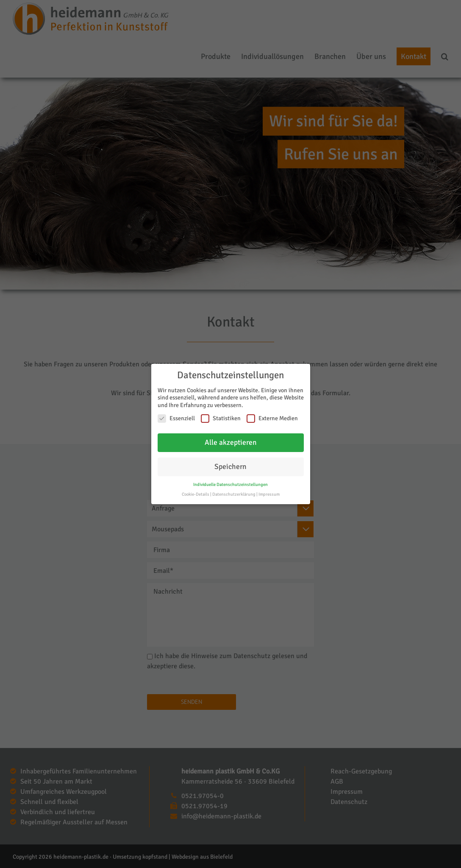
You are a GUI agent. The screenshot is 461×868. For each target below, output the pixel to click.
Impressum (269, 494)
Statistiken (221, 418)
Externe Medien (272, 418)
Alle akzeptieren (231, 442)
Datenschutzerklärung (234, 494)
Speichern (230, 467)
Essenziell (176, 418)
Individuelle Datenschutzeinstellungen (230, 484)
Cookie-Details (196, 494)
